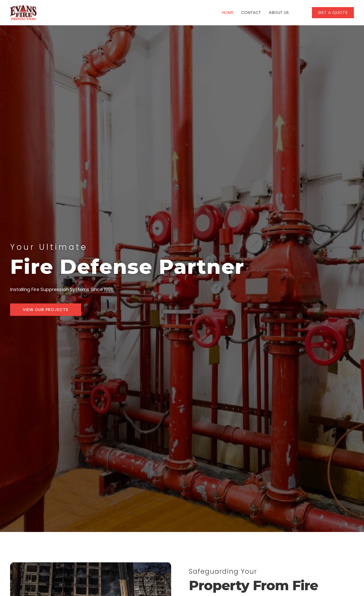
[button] (333, 13)
